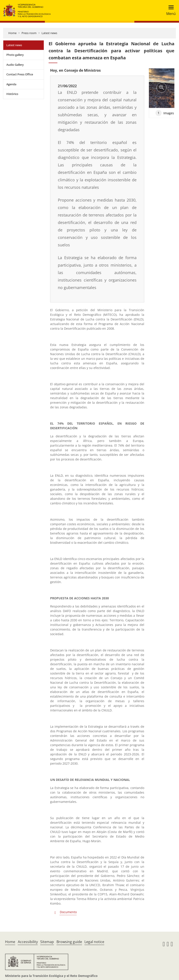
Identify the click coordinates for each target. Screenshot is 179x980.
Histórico (12, 94)
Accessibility (28, 942)
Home (12, 33)
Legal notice (94, 942)
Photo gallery (15, 55)
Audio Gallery (15, 65)
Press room (29, 33)
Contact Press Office (20, 74)
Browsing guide (69, 942)
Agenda (11, 84)
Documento (68, 912)
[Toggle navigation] (170, 10)
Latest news (49, 33)
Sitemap (47, 942)
